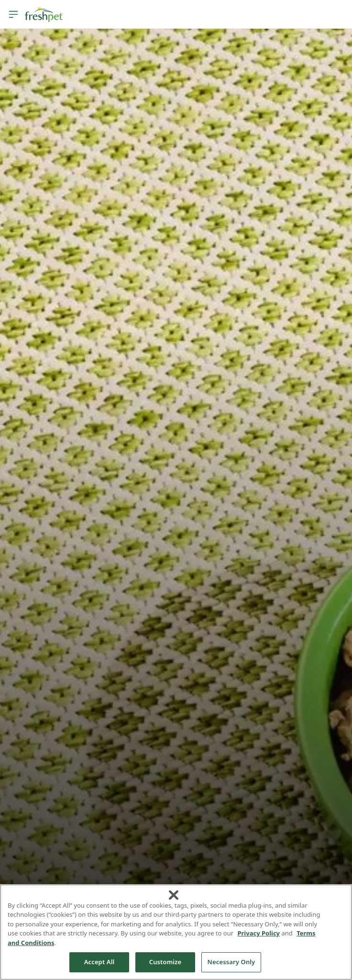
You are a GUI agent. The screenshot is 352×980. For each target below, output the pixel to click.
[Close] (174, 895)
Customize (165, 962)
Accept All (99, 962)
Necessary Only (231, 962)
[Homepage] (44, 14)
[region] (176, 932)
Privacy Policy (258, 933)
